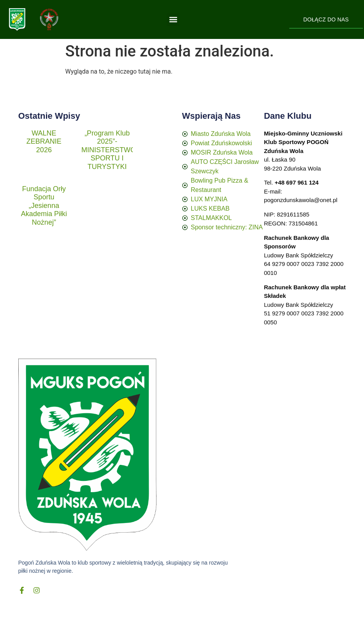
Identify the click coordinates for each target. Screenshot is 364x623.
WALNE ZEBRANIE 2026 (44, 142)
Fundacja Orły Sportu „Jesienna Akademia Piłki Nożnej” (44, 206)
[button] (173, 20)
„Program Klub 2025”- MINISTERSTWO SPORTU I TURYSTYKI (109, 150)
